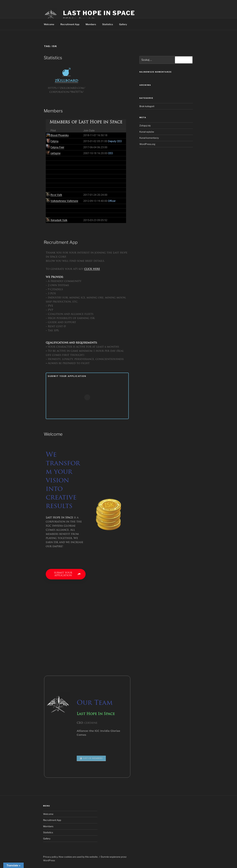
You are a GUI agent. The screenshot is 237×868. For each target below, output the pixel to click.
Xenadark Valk (59, 220)
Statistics (108, 24)
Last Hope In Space (99, 13)
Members (91, 24)
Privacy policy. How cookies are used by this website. (71, 857)
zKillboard (66, 81)
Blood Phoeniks (60, 135)
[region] (150, 823)
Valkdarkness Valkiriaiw (64, 201)
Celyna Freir (57, 147)
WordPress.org (147, 144)
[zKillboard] (66, 72)
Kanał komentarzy (149, 138)
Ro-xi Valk (56, 195)
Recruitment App (70, 24)
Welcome (49, 24)
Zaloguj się (145, 125)
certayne (55, 153)
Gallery (123, 24)
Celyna (54, 141)
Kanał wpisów (147, 132)
